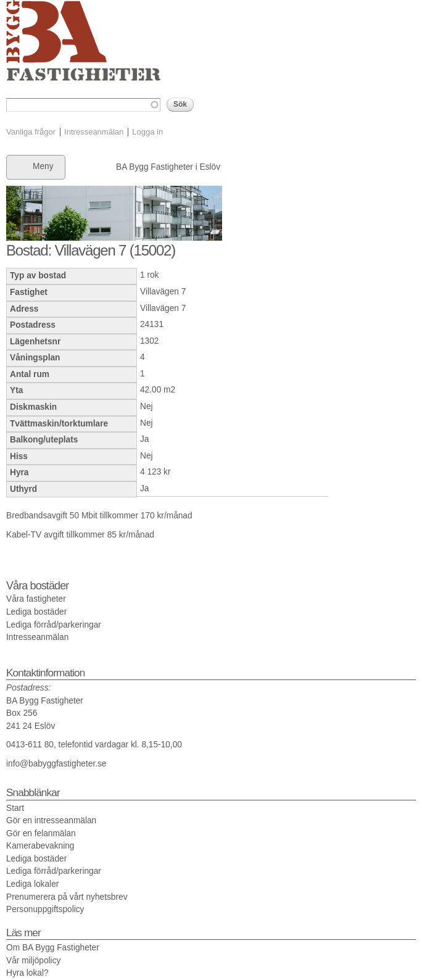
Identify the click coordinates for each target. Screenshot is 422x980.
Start (15, 808)
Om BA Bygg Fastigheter (53, 948)
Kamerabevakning (40, 846)
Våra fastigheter (36, 599)
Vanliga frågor (31, 132)
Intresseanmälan (94, 132)
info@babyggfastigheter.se (56, 764)
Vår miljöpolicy (33, 961)
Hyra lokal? (27, 973)
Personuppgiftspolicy (45, 909)
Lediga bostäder (36, 612)
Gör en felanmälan (41, 833)
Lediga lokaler (32, 884)
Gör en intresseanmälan (51, 820)
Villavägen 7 (163, 292)
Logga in (147, 132)
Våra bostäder (37, 586)
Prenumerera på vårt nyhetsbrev (67, 897)
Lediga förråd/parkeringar (54, 625)
